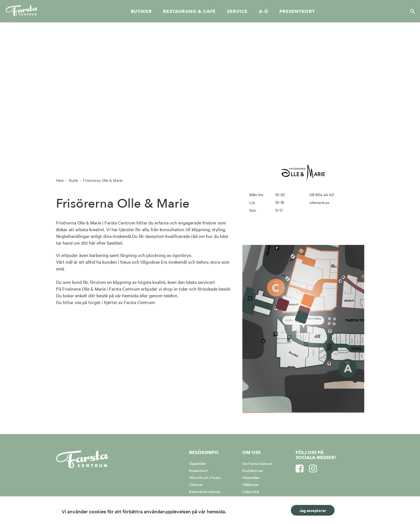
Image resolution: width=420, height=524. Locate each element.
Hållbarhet (250, 484)
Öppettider (198, 463)
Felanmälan (251, 477)
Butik (73, 180)
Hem (60, 180)
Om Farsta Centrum (257, 463)
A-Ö (264, 11)
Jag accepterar (313, 510)
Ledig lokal (251, 491)
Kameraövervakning (205, 491)
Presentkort (297, 11)
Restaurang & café (189, 11)
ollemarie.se (319, 202)
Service (237, 11)
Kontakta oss (253, 470)
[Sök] (411, 11)
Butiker (141, 11)
